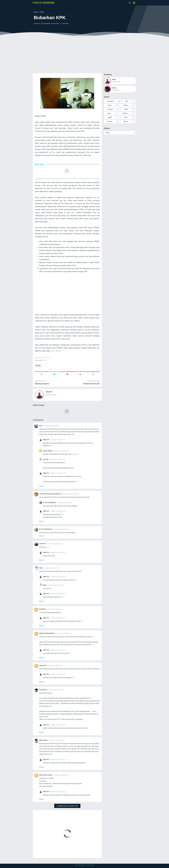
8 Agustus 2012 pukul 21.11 (58, 760)
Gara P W (43, 544)
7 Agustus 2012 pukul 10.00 (61, 529)
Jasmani (110, 121)
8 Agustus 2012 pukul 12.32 (58, 459)
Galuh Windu (48, 451)
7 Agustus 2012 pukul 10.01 (65, 503)
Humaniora (110, 101)
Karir (127, 101)
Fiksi (126, 117)
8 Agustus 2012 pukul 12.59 (58, 473)
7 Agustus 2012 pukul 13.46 (54, 609)
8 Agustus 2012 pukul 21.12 (58, 792)
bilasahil (42, 609)
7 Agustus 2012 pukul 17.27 (58, 440)
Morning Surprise (42, 384)
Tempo (45, 360)
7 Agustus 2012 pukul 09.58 (71, 494)
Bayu (41, 568)
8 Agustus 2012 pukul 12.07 (56, 690)
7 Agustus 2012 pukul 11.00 (52, 568)
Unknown (43, 665)
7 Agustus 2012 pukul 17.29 (58, 511)
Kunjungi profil (116, 82)
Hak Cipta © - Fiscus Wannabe (84, 865)
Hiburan (126, 121)
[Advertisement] (84, 55)
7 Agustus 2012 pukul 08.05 (51, 426)
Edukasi (125, 113)
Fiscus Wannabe (44, 3)
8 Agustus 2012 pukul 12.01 (62, 451)
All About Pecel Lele (91, 384)
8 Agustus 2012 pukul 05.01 (58, 594)
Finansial (110, 109)
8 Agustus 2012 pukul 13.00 (58, 725)
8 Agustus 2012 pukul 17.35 (61, 775)
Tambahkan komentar (67, 806)
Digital (110, 117)
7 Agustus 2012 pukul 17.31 (58, 618)
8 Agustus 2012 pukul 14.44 (57, 740)
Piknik (126, 109)
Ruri (41, 426)
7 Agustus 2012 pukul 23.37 (64, 633)
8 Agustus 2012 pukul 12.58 (58, 674)
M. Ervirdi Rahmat (49, 502)
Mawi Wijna (43, 740)
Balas (42, 486)
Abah (48, 392)
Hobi (109, 113)
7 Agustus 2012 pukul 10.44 (55, 544)
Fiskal (109, 105)
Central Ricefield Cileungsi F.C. (51, 494)
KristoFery (43, 690)
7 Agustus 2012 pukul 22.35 (56, 585)
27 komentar (65, 24)
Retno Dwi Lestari (46, 775)
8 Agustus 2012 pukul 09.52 (55, 666)
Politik (38, 366)
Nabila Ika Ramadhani (47, 633)
